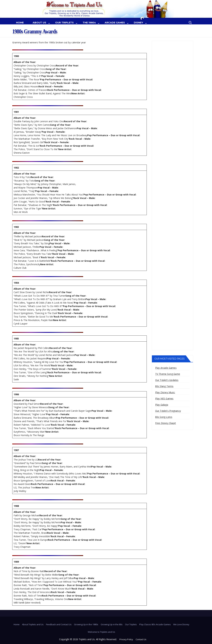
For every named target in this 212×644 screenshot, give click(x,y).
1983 (16, 227)
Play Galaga (162, 405)
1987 (16, 450)
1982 (16, 168)
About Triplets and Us (33, 624)
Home (17, 624)
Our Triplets (131, 624)
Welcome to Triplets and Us (101, 632)
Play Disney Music (165, 392)
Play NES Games (164, 398)
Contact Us (141, 639)
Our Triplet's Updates (167, 380)
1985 (16, 339)
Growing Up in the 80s (112, 624)
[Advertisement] (172, 92)
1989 (16, 562)
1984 (16, 283)
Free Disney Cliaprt (166, 423)
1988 (16, 506)
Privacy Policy (126, 639)
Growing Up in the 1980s (86, 624)
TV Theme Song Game (168, 374)
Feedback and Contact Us (59, 624)
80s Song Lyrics (164, 417)
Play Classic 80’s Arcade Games (155, 624)
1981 (16, 112)
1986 (16, 394)
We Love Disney (181, 624)
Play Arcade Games (166, 368)
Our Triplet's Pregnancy (168, 411)
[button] (190, 23)
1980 (16, 56)
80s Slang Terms (164, 386)
